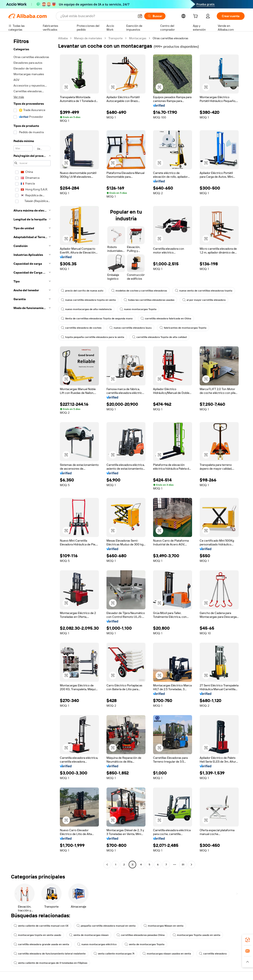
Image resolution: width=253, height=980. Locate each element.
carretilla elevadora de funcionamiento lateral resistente (50, 954)
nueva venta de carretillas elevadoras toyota (204, 291)
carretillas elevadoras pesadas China (141, 935)
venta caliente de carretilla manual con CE (41, 926)
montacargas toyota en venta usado (37, 935)
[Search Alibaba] (97, 16)
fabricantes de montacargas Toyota (183, 328)
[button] (140, 16)
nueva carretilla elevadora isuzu (131, 328)
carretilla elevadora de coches (81, 328)
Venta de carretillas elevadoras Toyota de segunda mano (97, 319)
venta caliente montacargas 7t (114, 954)
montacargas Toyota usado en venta (196, 935)
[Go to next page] (191, 865)
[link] (248, 940)
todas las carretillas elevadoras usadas (149, 300)
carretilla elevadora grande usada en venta (41, 944)
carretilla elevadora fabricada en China (166, 319)
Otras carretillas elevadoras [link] (170, 38)
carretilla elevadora (213, 954)
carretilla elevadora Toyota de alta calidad (159, 337)
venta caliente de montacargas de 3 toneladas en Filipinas (50, 963)
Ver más (19, 97)
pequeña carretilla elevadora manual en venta (106, 926)
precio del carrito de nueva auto (82, 291)
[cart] (196, 17)
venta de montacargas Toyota (145, 944)
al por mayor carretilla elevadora (204, 300)
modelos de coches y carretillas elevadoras (139, 291)
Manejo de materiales (88, 38)
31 (183, 865)
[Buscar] (155, 16)
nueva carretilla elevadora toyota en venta (88, 300)
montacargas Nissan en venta (164, 926)
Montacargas (138, 38)
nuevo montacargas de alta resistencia (86, 309)
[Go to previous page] (107, 865)
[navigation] (32, 452)
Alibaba (63, 38)
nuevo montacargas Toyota (138, 309)
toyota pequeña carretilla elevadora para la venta (93, 337)
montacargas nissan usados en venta (167, 954)
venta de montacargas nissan (89, 935)
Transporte (116, 38)
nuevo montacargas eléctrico (97, 944)
